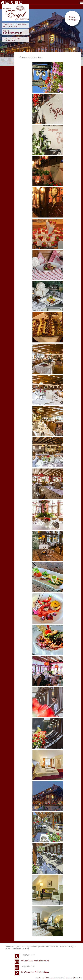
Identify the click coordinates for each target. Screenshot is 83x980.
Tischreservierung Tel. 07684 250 (11, 40)
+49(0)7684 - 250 (28, 955)
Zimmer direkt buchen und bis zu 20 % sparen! (15, 26)
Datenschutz (78, 978)
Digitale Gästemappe (72, 18)
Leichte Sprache (40, 978)
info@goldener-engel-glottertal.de (35, 961)
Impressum (69, 978)
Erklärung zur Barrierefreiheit (55, 978)
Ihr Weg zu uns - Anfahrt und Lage (35, 972)
